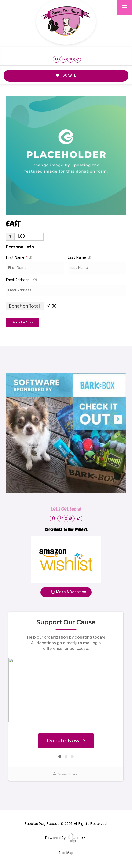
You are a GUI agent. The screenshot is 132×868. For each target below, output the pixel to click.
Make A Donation (68, 593)
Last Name (79, 258)
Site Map (66, 853)
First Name (19, 258)
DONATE (66, 76)
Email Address (21, 280)
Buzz (77, 838)
